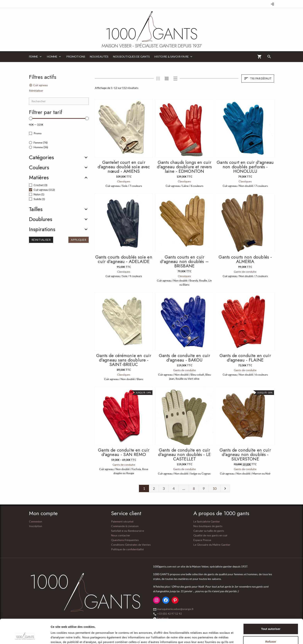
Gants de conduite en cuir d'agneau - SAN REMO (124, 452)
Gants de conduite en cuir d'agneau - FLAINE (245, 358)
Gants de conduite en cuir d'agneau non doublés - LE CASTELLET (184, 454)
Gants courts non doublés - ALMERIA (245, 259)
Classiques (124, 181)
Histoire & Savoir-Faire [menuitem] (172, 57)
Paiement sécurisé (122, 521)
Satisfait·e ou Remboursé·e (128, 531)
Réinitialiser (36, 91)
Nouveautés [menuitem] (99, 57)
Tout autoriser (271, 608)
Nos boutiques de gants (208, 526)
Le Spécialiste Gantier (207, 521)
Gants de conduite (245, 272)
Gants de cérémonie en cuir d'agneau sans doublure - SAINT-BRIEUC (124, 360)
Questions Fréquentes (125, 540)
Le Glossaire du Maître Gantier (212, 545)
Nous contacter (121, 535)
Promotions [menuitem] (76, 57)
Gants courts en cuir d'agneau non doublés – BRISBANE (184, 261)
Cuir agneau (40, 85)
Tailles (36, 209)
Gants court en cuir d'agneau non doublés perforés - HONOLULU (245, 167)
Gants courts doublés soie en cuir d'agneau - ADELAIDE (124, 259)
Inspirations (42, 229)
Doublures (41, 219)
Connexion (36, 521)
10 (214, 488)
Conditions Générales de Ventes (131, 545)
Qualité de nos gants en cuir (210, 535)
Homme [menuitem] (52, 57)
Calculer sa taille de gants (209, 531)
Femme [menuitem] (34, 57)
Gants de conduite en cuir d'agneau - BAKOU (185, 358)
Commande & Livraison (125, 526)
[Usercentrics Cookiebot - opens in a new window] (25, 636)
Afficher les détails (64, 636)
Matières (39, 178)
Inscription (36, 526)
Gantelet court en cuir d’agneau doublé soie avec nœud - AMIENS (124, 167)
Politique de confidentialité (127, 549)
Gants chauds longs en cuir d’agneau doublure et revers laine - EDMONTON (184, 167)
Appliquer (79, 240)
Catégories (41, 157)
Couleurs (39, 168)
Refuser (271, 621)
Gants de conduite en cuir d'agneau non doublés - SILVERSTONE (245, 454)
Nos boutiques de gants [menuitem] (131, 57)
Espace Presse (202, 540)
